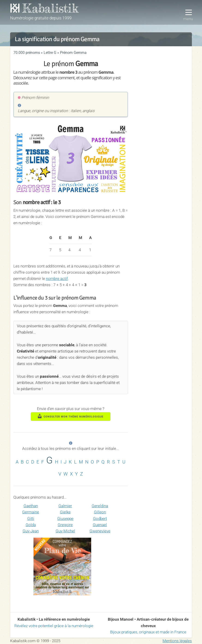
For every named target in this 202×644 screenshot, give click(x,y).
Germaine (31, 512)
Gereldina (100, 506)
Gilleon (100, 512)
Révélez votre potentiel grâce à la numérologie (54, 626)
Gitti (31, 518)
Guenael (100, 525)
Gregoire (65, 525)
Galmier (65, 506)
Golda (31, 525)
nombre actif (57, 279)
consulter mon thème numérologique (71, 416)
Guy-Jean (31, 531)
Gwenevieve (100, 531)
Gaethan (31, 506)
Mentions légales (177, 641)
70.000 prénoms (27, 53)
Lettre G (50, 53)
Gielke (65, 512)
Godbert (100, 518)
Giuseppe (65, 518)
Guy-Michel (65, 531)
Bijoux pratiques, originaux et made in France (148, 632)
